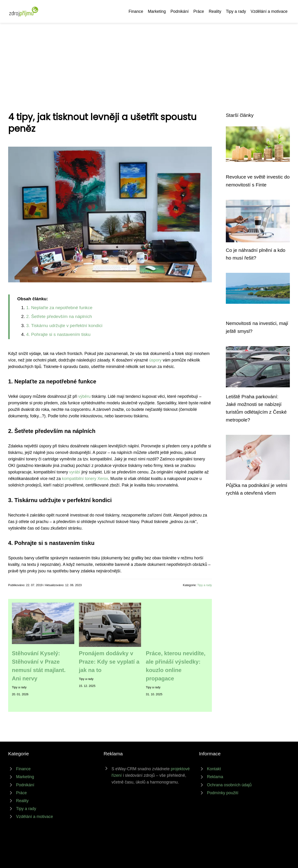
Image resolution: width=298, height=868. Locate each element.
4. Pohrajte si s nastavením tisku (58, 334)
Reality (215, 11)
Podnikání (179, 11)
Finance (136, 11)
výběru (84, 396)
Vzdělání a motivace (269, 11)
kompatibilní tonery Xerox (85, 479)
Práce (199, 11)
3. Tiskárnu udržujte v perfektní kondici (64, 326)
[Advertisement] (149, 58)
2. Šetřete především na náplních (59, 316)
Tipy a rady (236, 11)
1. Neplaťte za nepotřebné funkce (59, 308)
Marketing (157, 11)
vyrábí (75, 472)
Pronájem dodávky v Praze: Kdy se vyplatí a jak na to (109, 662)
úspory (155, 360)
